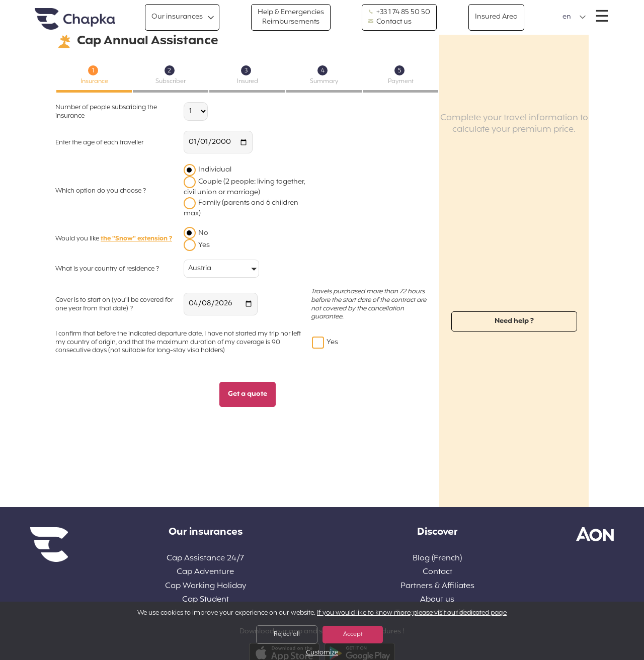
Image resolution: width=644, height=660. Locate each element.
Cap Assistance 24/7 (205, 559)
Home (75, 19)
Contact (437, 572)
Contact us (390, 22)
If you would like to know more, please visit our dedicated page (412, 613)
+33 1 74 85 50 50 (399, 13)
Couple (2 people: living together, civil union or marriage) (244, 187)
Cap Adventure (205, 572)
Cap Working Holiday (206, 586)
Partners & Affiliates (437, 586)
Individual (215, 170)
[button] (574, 17)
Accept (353, 634)
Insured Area (496, 17)
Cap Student (206, 600)
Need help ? (514, 321)
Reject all (287, 634)
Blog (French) (437, 559)
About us (437, 600)
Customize (322, 653)
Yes (204, 245)
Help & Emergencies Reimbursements (291, 17)
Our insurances (177, 17)
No (203, 233)
